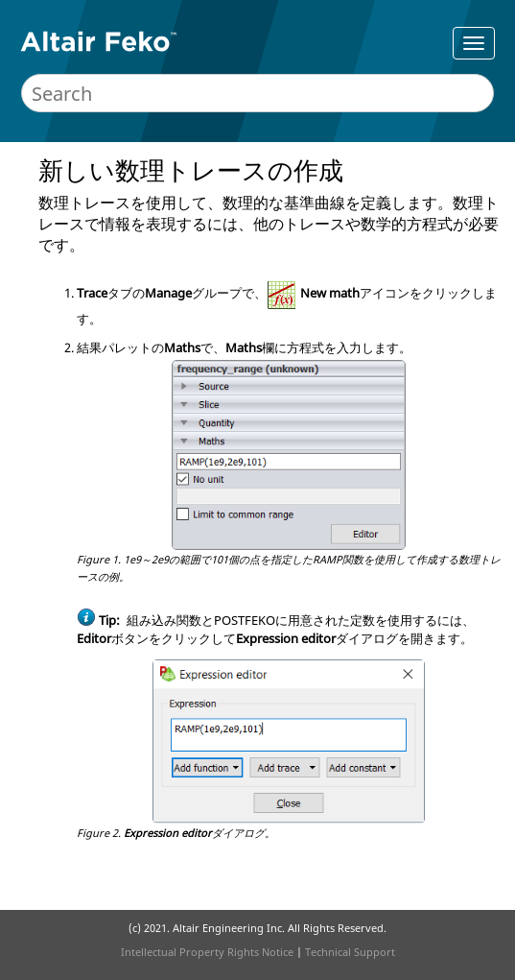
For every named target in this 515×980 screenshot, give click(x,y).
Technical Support (350, 952)
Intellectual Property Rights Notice (207, 952)
